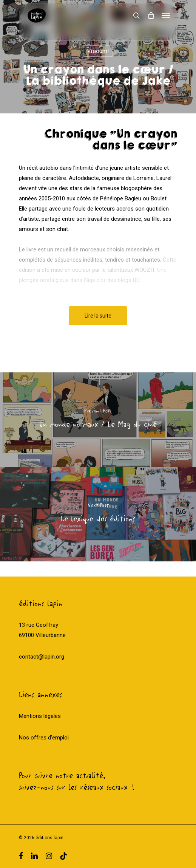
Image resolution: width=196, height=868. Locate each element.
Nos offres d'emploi (44, 738)
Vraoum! (98, 51)
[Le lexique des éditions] (98, 514)
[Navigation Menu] (166, 15)
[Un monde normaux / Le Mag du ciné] (98, 420)
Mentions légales (40, 716)
